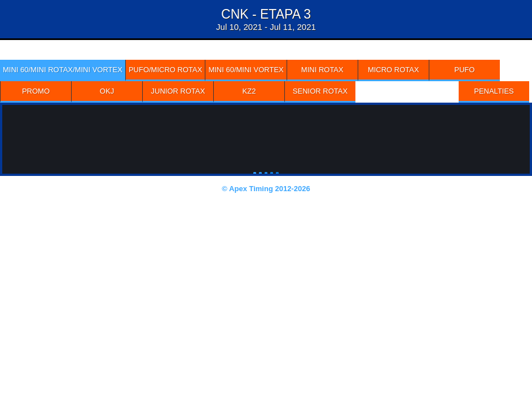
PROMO (36, 91)
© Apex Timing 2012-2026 (266, 189)
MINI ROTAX (322, 70)
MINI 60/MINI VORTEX (246, 70)
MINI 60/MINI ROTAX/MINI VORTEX (63, 70)
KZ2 (249, 91)
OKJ (107, 91)
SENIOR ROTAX (320, 91)
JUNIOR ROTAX (178, 91)
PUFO (464, 70)
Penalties (494, 91)
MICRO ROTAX (393, 70)
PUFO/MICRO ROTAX (165, 70)
